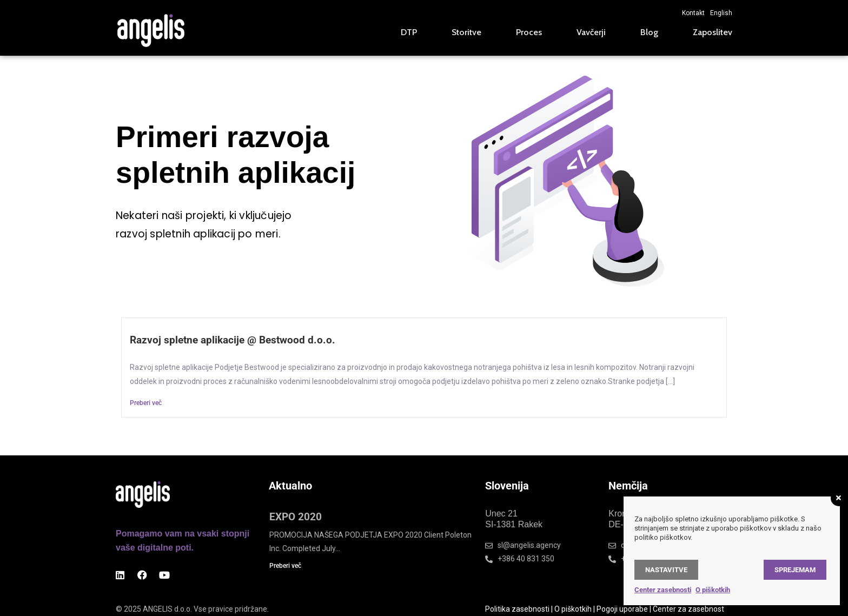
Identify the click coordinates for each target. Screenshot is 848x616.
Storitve (466, 32)
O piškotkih (573, 609)
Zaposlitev (713, 32)
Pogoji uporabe (622, 609)
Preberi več (146, 403)
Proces (529, 32)
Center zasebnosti (663, 590)
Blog (649, 32)
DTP (409, 32)
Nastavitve (666, 570)
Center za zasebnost (688, 609)
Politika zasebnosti (517, 609)
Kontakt (693, 13)
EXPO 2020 (296, 517)
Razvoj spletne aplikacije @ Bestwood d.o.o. (233, 340)
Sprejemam (795, 570)
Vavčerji (591, 32)
